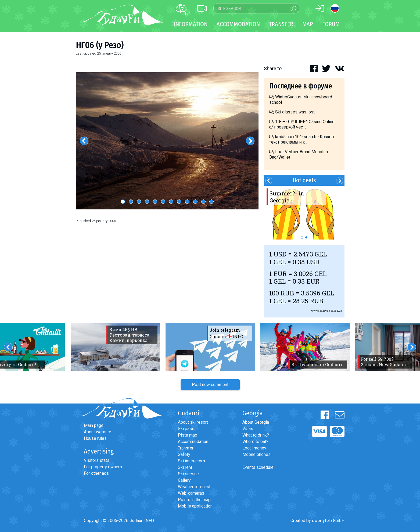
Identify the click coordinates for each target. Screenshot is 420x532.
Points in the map (194, 500)
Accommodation (193, 442)
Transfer (186, 448)
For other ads (96, 473)
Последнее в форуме (301, 86)
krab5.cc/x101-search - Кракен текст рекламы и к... (302, 139)
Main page (94, 425)
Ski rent (185, 467)
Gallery (184, 480)
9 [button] (187, 202)
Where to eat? (255, 442)
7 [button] (171, 202)
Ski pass (186, 429)
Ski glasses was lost (292, 112)
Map (308, 24)
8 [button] (179, 202)
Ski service (188, 474)
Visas (248, 429)
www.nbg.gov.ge (321, 311)
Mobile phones (256, 454)
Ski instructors (191, 461)
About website (98, 432)
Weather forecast (194, 487)
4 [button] (147, 202)
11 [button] (203, 202)
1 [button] (123, 202)
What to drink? (256, 435)
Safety (184, 454)
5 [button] (155, 202)
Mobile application (195, 506)
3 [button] (139, 202)
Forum (331, 24)
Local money (254, 448)
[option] (167, 141)
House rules (95, 438)
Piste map (188, 435)
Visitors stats (97, 460)
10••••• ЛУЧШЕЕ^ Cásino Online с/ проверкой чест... (302, 124)
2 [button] (131, 202)
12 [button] (211, 202)
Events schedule (258, 467)
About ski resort (193, 422)
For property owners (103, 467)
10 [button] (195, 202)
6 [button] (163, 202)
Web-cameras (191, 493)
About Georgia (256, 422)
